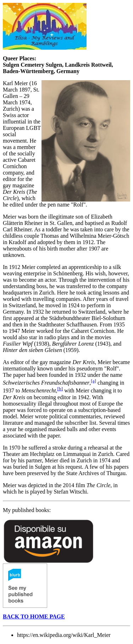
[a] (93, 381)
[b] (60, 389)
